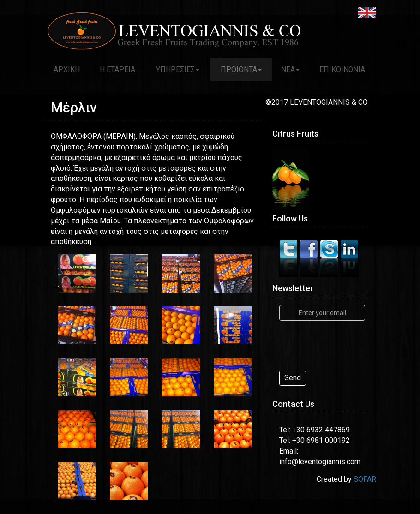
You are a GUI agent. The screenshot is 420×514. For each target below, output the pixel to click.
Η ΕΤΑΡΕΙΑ (117, 69)
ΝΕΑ (290, 69)
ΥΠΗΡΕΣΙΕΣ (178, 69)
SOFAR (365, 479)
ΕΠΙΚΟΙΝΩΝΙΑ (342, 69)
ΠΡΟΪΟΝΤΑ (241, 69)
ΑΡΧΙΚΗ (67, 69)
